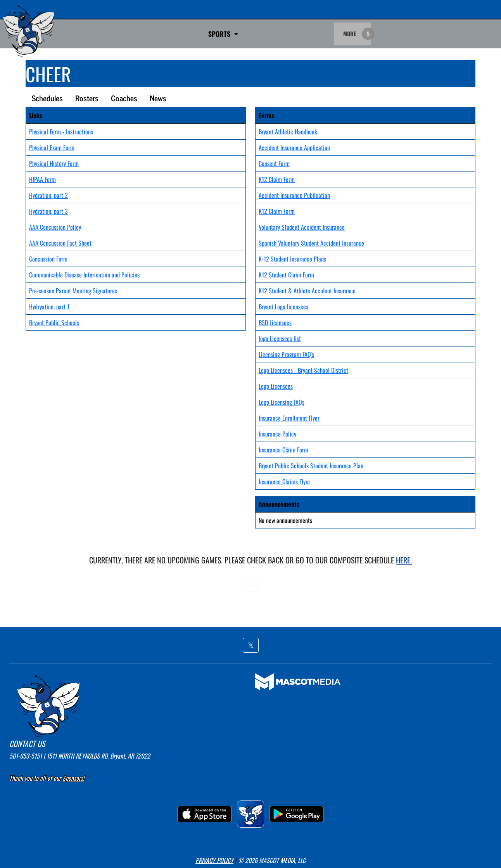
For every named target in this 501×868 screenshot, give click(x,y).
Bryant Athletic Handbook (288, 132)
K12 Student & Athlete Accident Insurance (307, 291)
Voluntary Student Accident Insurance (302, 227)
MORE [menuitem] (350, 34)
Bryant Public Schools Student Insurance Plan (311, 466)
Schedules (47, 98)
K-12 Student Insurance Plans (292, 259)
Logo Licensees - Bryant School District (303, 370)
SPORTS (135, 34)
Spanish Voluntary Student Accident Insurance (311, 243)
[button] (251, 584)
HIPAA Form (42, 179)
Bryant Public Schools (54, 322)
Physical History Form (54, 163)
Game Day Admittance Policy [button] (208, 34)
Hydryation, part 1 (49, 307)
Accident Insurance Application (294, 147)
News (158, 98)
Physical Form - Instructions (61, 132)
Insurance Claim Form (283, 450)
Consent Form (274, 163)
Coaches (124, 98)
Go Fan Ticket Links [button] (294, 34)
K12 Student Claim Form (286, 275)
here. (404, 560)
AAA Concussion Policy (55, 227)
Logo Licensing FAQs (282, 402)
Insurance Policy (277, 434)
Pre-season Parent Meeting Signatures (73, 291)
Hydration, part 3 (48, 211)
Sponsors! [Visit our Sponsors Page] (73, 778)
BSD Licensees (275, 322)
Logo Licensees (276, 386)
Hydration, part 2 (48, 195)
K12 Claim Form (277, 179)
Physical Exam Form (52, 147)
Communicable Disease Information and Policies (84, 275)
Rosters (87, 98)
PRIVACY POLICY (214, 860)
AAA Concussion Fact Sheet (60, 243)
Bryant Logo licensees (283, 307)
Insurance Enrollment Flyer (289, 418)
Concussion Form (48, 259)
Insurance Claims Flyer (284, 482)
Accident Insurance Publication (294, 195)
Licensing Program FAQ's (286, 354)
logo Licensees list (280, 338)
